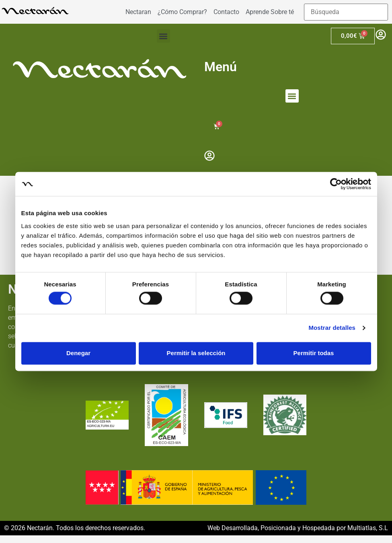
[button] (163, 36)
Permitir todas (314, 353)
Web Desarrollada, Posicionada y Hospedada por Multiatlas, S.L (298, 528)
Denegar (78, 353)
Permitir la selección (196, 353)
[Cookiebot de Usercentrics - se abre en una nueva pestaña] (336, 184)
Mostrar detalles (332, 328)
